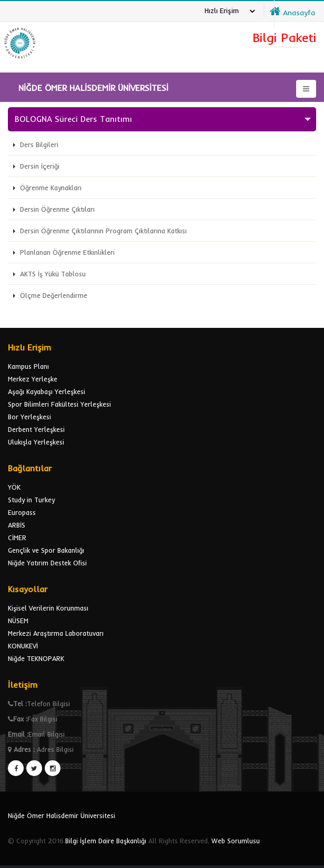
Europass (22, 512)
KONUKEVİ (23, 646)
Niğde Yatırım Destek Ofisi (47, 563)
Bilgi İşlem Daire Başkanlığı (106, 841)
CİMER (17, 538)
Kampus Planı (28, 366)
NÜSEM (18, 621)
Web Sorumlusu (236, 841)
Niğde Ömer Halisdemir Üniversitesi (62, 815)
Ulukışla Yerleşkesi (36, 442)
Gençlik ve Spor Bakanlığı (46, 550)
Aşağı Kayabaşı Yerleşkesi (47, 391)
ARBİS (17, 525)
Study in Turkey (31, 500)
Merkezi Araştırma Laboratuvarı (56, 633)
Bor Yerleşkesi (29, 417)
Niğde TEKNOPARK (36, 658)
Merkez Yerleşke (33, 379)
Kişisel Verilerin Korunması (48, 608)
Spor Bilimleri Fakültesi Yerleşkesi (59, 404)
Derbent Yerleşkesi (36, 429)
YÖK (14, 487)
